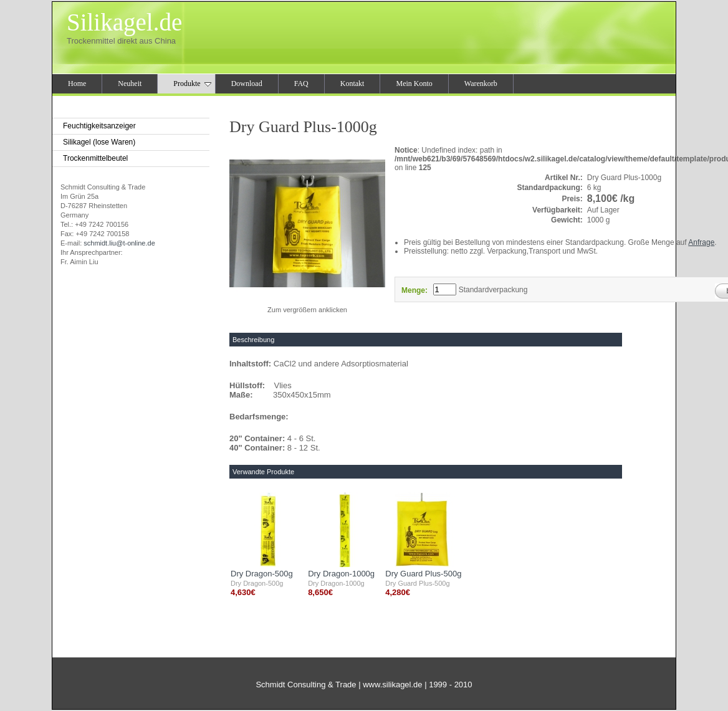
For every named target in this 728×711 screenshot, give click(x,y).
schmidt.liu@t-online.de (119, 243)
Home (77, 84)
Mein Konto (414, 84)
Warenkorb (481, 84)
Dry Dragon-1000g (341, 574)
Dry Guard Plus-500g (423, 574)
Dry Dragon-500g (262, 574)
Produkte (192, 84)
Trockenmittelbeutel (95, 158)
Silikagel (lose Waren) (99, 142)
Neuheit (130, 84)
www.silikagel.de (392, 685)
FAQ (301, 84)
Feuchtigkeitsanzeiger (99, 126)
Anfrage (701, 242)
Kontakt (352, 84)
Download (247, 84)
